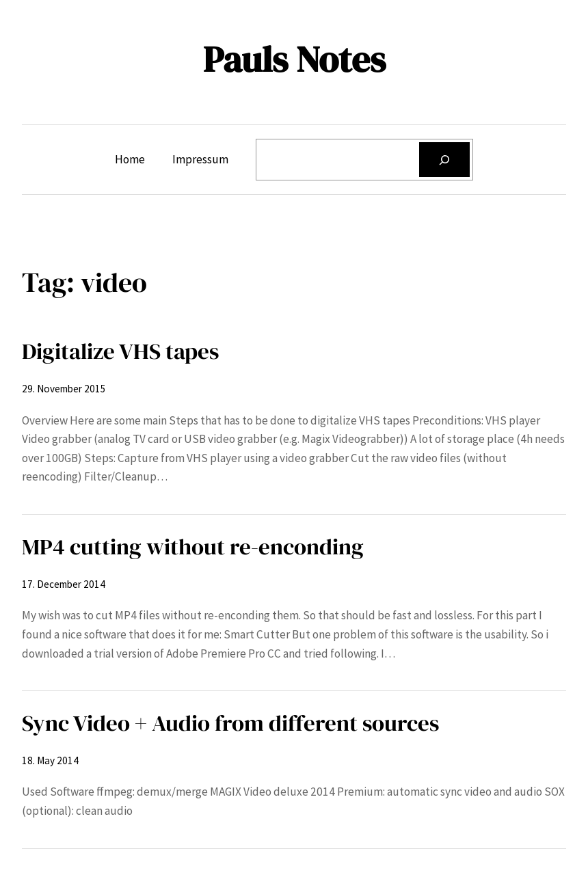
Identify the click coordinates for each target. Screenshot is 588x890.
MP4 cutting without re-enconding (193, 547)
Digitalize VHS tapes (120, 351)
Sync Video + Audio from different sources (230, 723)
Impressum (200, 159)
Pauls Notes (294, 59)
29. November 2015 (64, 389)
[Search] (444, 160)
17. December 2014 (64, 584)
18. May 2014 (50, 760)
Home (130, 159)
